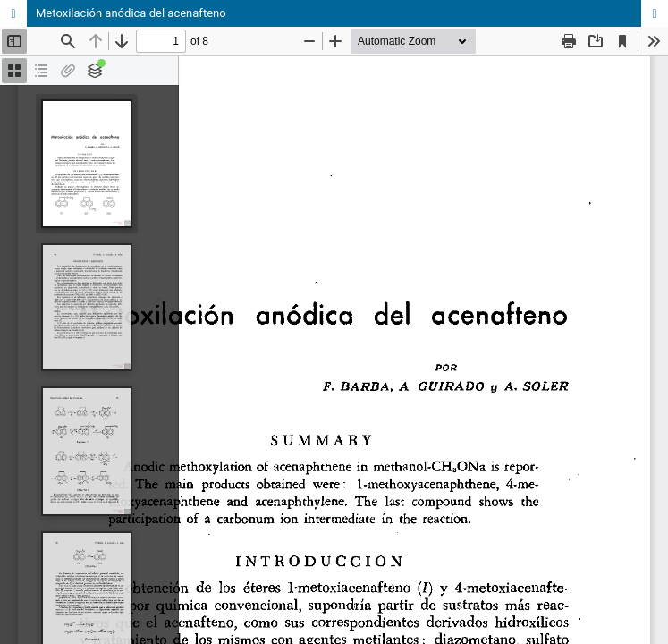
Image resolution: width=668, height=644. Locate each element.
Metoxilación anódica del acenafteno (131, 13)
